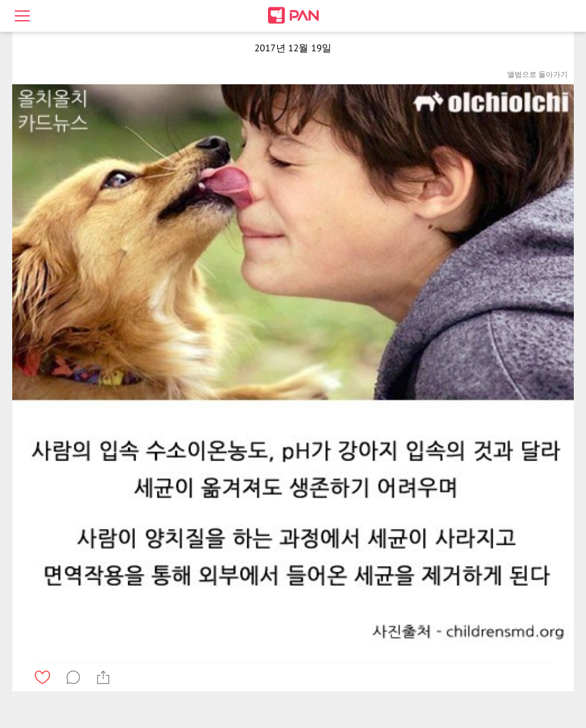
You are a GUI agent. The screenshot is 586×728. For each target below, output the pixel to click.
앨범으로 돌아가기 (537, 74)
